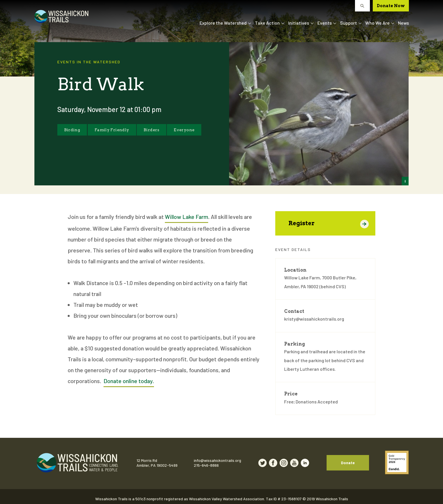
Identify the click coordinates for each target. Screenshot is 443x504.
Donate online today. (129, 381)
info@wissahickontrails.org (227, 458)
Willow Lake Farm (187, 217)
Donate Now (391, 6)
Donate (367, 460)
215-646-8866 (216, 463)
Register (329, 224)
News (403, 23)
